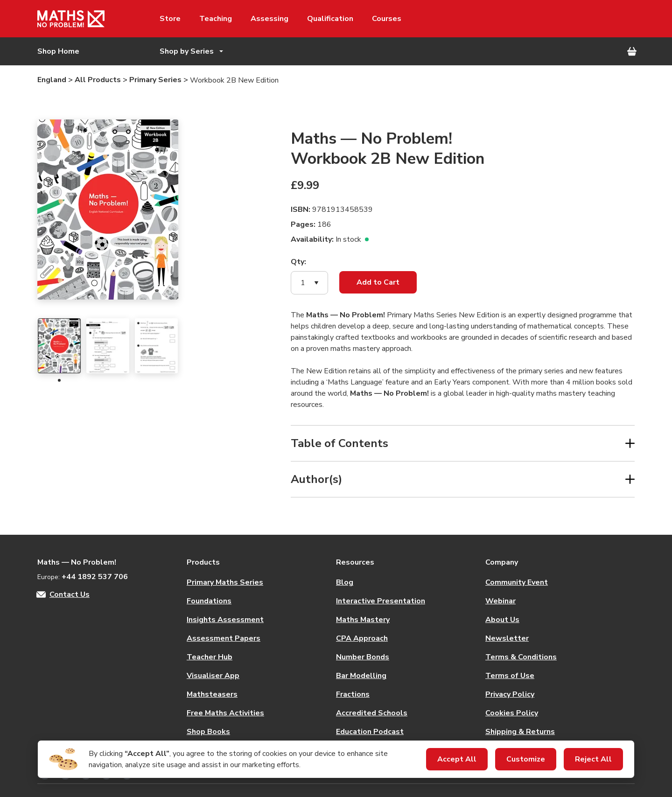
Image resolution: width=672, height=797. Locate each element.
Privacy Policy (510, 694)
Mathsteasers (212, 694)
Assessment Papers (224, 638)
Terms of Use (510, 676)
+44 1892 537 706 (95, 577)
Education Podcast (370, 732)
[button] (309, 283)
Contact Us (70, 594)
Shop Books (208, 732)
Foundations (209, 601)
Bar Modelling (361, 676)
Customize (526, 759)
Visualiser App (213, 676)
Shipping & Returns (520, 732)
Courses (387, 19)
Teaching (216, 19)
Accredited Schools (372, 713)
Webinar (500, 601)
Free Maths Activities (225, 713)
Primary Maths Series (225, 582)
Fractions (353, 694)
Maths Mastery (363, 620)
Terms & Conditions (521, 657)
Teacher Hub (210, 657)
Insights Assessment (225, 620)
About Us (502, 620)
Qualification (330, 19)
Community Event (517, 582)
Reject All (593, 759)
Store (170, 19)
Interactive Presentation (381, 601)
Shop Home (58, 51)
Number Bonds (363, 657)
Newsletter (507, 638)
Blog (345, 582)
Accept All (457, 759)
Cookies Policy (512, 713)
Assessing (269, 19)
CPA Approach (362, 638)
